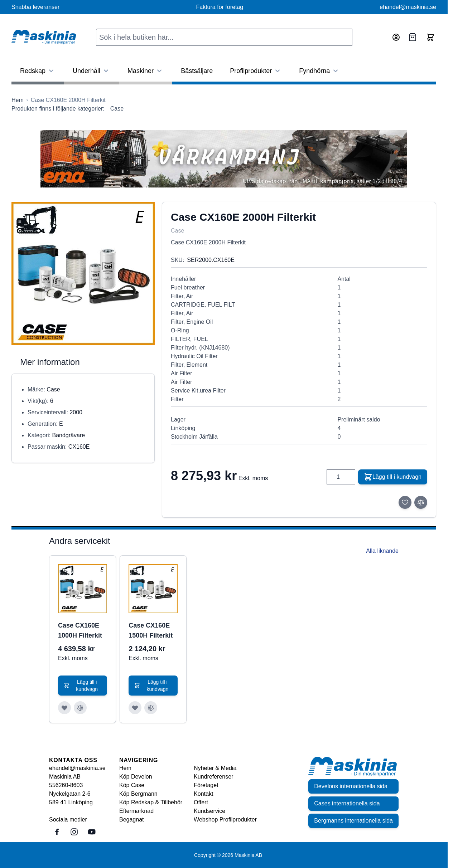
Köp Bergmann (138, 794)
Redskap (38, 71)
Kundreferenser (213, 777)
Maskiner (146, 71)
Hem (125, 768)
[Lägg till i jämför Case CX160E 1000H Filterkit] (80, 708)
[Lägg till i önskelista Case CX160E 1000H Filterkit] (64, 708)
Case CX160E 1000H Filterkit (80, 630)
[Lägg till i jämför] (421, 502)
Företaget (206, 785)
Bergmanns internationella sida (353, 821)
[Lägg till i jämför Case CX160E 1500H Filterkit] (151, 708)
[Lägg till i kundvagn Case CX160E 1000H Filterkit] (83, 686)
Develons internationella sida (351, 786)
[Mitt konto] (396, 37)
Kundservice (209, 811)
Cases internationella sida (347, 803)
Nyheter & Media (215, 768)
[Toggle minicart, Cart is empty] (430, 37)
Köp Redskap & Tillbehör (151, 802)
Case (117, 109)
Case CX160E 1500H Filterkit (151, 630)
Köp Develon (136, 777)
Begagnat (132, 820)
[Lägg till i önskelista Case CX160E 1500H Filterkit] (135, 708)
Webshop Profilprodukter (225, 820)
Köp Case (132, 785)
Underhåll (91, 71)
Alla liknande (382, 551)
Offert (201, 802)
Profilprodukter (256, 71)
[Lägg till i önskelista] (405, 502)
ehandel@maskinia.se (408, 7)
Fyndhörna (319, 71)
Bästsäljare (197, 71)
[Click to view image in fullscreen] (83, 273)
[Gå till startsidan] (18, 100)
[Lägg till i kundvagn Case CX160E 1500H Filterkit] (153, 686)
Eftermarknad (136, 811)
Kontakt (203, 794)
